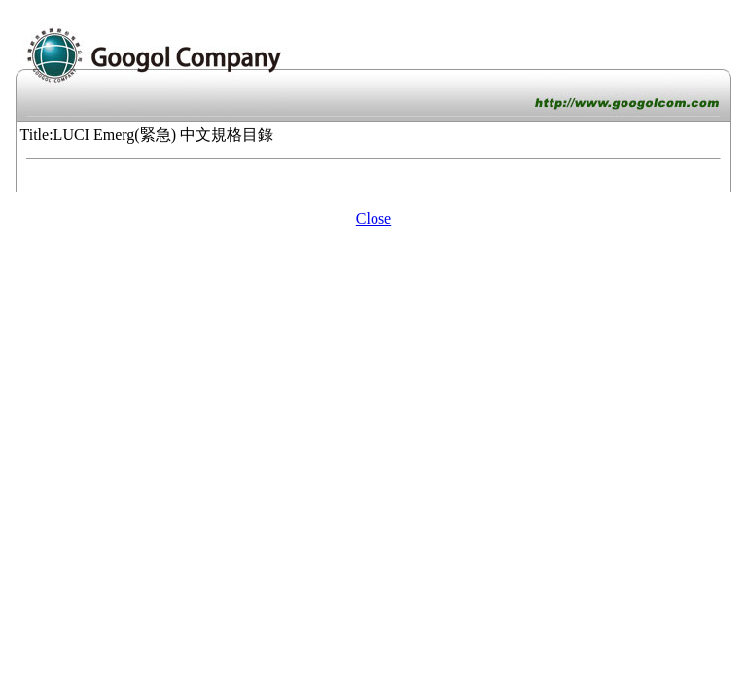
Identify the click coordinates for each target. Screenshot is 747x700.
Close (373, 218)
